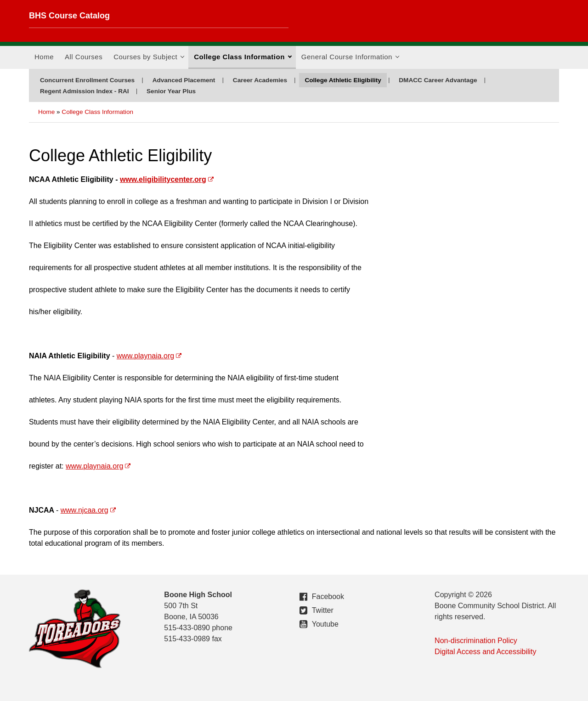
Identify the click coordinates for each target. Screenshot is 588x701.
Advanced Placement (184, 80)
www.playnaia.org (145, 356)
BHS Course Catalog (69, 16)
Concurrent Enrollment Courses (87, 80)
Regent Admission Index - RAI (85, 91)
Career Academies (260, 80)
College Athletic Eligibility (343, 80)
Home (44, 57)
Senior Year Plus (171, 91)
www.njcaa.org (85, 510)
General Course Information (350, 60)
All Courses (84, 57)
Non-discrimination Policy (476, 641)
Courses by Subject (149, 60)
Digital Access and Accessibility (485, 652)
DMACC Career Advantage (438, 80)
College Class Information (243, 60)
